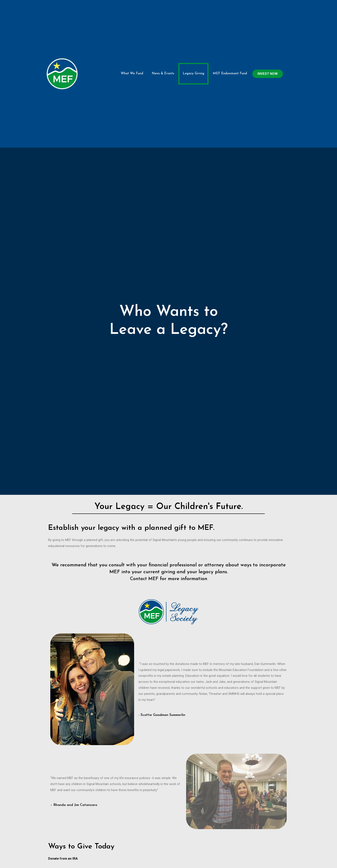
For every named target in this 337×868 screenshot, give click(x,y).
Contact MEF (144, 528)
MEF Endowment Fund (230, 48)
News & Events (163, 48)
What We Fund (132, 48)
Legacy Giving (193, 48)
